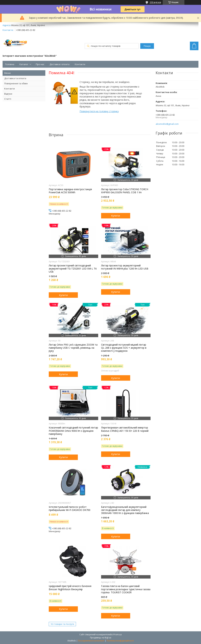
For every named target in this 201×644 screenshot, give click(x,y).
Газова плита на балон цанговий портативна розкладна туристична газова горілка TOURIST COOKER (126, 589)
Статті (8, 99)
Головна (10, 64)
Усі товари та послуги (62, 624)
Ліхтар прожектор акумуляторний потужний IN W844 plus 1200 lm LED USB (125, 267)
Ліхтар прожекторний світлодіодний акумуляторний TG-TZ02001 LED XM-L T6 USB (73, 269)
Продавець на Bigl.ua (101, 638)
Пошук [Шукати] (147, 46)
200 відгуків (155, 2)
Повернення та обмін (16, 83)
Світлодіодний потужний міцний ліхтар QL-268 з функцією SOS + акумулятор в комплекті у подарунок (124, 348)
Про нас (40, 64)
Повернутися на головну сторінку (99, 111)
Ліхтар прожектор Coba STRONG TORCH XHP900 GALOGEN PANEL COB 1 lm (125, 191)
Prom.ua (118, 634)
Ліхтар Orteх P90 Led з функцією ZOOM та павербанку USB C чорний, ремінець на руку (73, 348)
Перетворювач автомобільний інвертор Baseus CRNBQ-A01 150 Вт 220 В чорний (125, 429)
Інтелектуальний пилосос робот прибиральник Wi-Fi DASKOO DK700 (70, 508)
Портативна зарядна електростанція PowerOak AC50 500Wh (70, 191)
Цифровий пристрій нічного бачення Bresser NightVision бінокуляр (70, 588)
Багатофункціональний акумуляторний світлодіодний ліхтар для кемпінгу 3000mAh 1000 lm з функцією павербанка (125, 510)
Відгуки (8, 94)
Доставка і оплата (60, 64)
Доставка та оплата (15, 78)
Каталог (24, 64)
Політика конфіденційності (120, 641)
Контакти (80, 64)
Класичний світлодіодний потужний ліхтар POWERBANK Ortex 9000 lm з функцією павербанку (73, 431)
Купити (116, 216)
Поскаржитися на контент (91, 641)
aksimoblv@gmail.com (167, 124)
